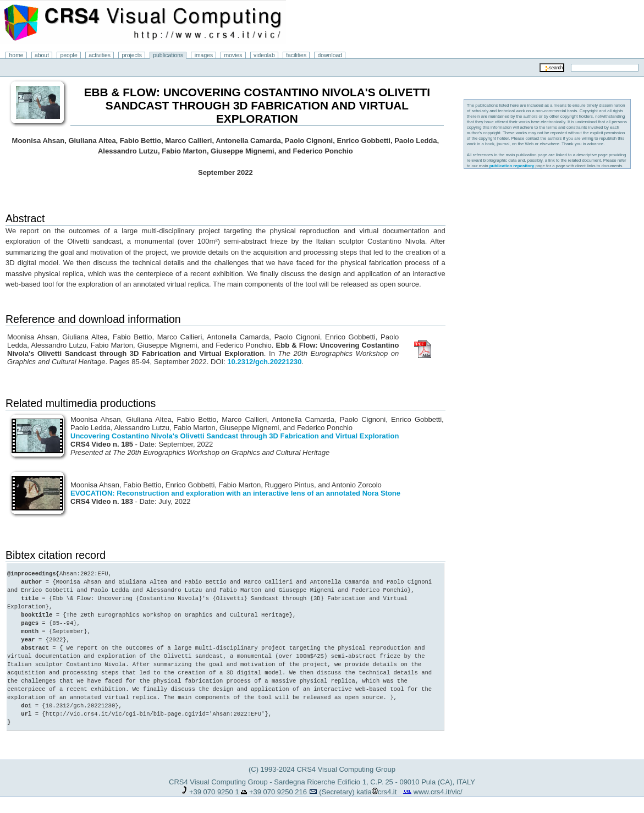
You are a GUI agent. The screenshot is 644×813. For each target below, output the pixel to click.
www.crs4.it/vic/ (438, 792)
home (16, 55)
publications (168, 55)
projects (131, 55)
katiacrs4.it (376, 792)
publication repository (512, 166)
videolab (264, 55)
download (330, 55)
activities (100, 55)
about (42, 55)
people (69, 55)
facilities (296, 55)
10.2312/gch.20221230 (264, 362)
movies (233, 55)
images (204, 55)
